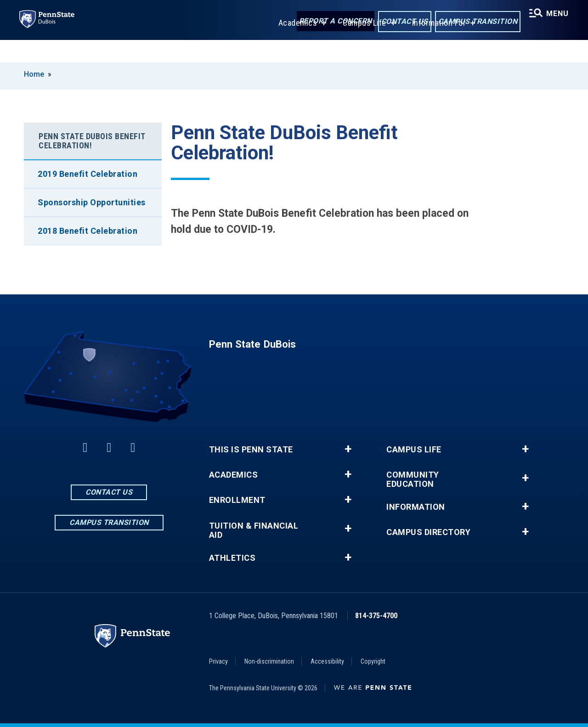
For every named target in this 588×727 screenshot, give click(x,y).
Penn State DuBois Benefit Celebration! (92, 141)
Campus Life (362, 45)
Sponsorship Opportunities (92, 202)
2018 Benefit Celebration (88, 231)
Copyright (373, 661)
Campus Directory (428, 532)
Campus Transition (473, 22)
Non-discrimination (269, 661)
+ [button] (348, 449)
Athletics (232, 558)
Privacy (218, 661)
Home (34, 74)
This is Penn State (251, 450)
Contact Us (400, 22)
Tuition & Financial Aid (254, 530)
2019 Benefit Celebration (88, 174)
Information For (436, 45)
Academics (295, 45)
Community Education (413, 479)
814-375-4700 (376, 616)
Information (416, 507)
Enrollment (237, 500)
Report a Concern (331, 22)
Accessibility (327, 661)
